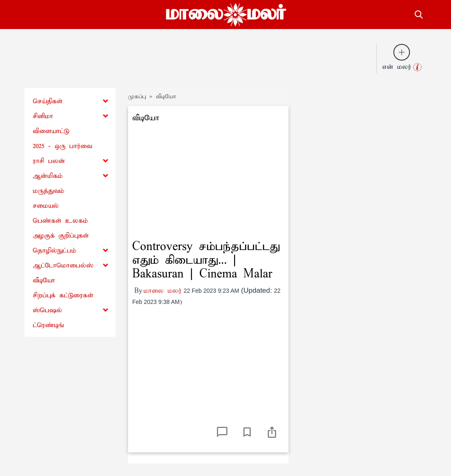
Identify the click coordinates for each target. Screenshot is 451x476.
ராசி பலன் (49, 161)
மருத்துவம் (48, 191)
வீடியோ (44, 280)
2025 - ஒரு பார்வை (62, 146)
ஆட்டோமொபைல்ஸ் (63, 266)
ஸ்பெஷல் (47, 310)
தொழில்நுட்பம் (55, 251)
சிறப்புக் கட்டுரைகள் (63, 295)
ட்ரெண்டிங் (48, 325)
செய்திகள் (48, 101)
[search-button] (419, 13)
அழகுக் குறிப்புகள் (61, 236)
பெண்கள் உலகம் (60, 221)
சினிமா (43, 116)
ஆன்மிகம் (48, 176)
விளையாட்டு (51, 131)
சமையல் (46, 206)
